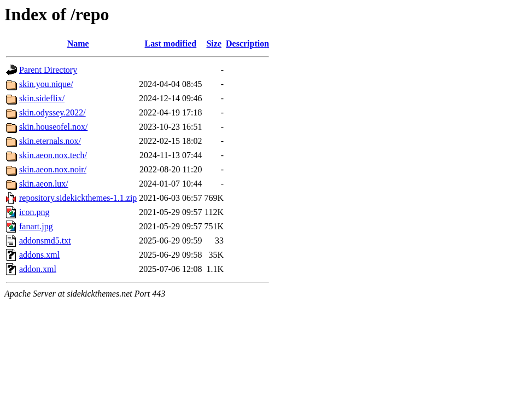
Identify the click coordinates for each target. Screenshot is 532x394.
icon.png (34, 212)
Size (214, 44)
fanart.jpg (36, 226)
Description (247, 44)
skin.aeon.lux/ (44, 184)
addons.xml (39, 255)
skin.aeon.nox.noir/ (53, 169)
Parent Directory (48, 70)
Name (78, 44)
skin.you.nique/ (46, 84)
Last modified (171, 44)
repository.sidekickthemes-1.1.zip (78, 198)
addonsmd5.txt (45, 241)
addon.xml (38, 269)
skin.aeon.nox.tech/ (53, 155)
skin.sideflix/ (42, 98)
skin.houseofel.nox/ (53, 127)
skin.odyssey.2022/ (52, 112)
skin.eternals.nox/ (50, 141)
